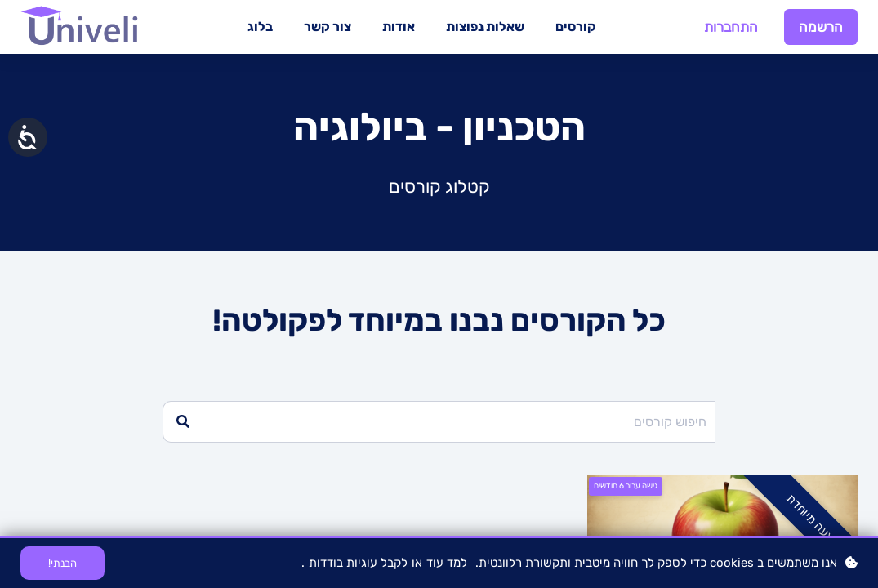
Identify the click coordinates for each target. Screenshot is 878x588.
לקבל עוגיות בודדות (358, 563)
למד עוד (447, 563)
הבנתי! (62, 563)
